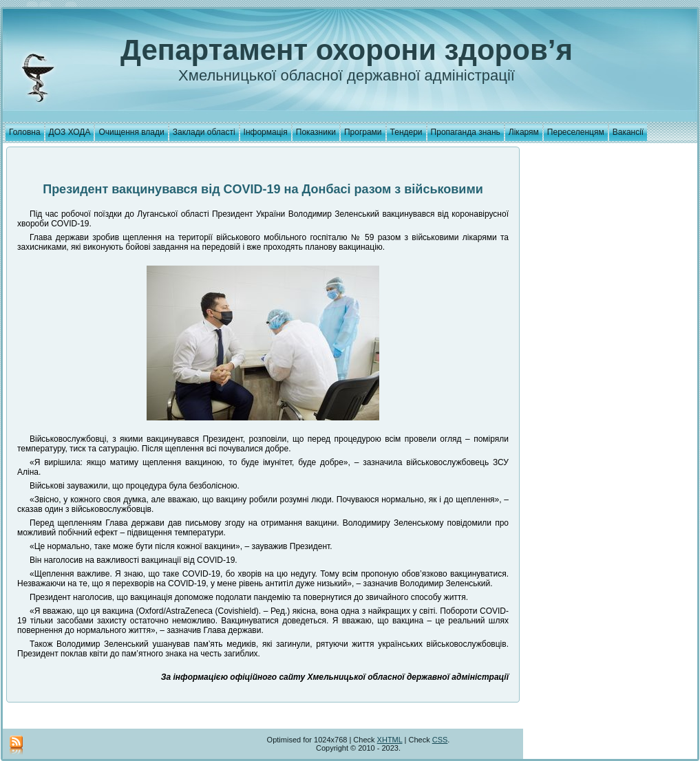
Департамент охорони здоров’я (347, 50)
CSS (440, 740)
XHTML (390, 740)
